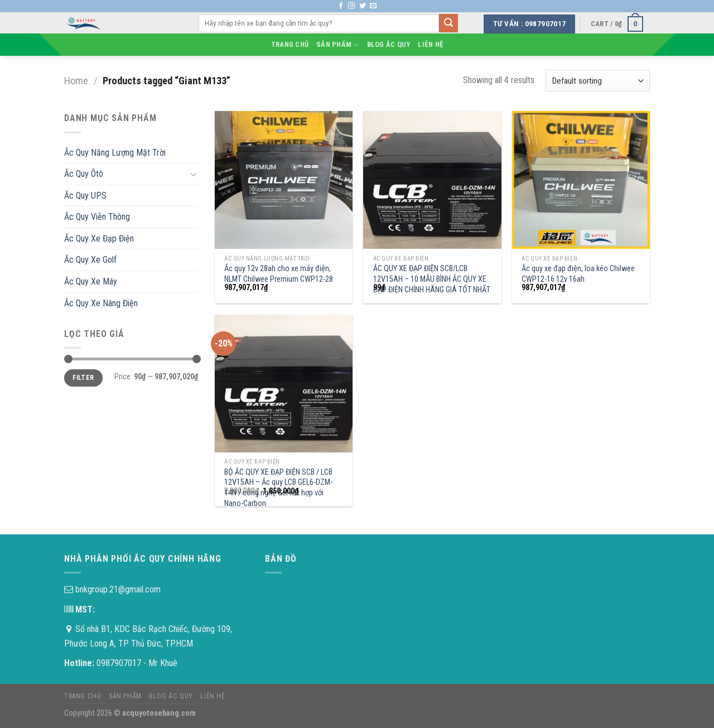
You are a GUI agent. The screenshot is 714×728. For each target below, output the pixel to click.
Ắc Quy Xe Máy (91, 281)
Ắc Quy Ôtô (84, 174)
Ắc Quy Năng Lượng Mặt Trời (115, 153)
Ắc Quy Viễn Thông (97, 217)
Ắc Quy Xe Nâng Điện (101, 303)
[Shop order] (598, 81)
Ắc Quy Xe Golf (90, 260)
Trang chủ (290, 44)
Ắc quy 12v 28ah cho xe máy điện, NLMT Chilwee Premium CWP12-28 (279, 274)
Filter (83, 378)
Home (76, 81)
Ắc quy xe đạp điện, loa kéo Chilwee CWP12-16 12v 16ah (578, 274)
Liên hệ (430, 44)
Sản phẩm (338, 45)
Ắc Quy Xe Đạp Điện (99, 238)
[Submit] (448, 23)
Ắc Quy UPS (85, 196)
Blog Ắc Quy (389, 44)
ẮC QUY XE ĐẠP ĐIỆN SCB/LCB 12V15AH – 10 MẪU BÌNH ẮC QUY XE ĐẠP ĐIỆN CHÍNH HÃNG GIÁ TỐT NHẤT (432, 279)
